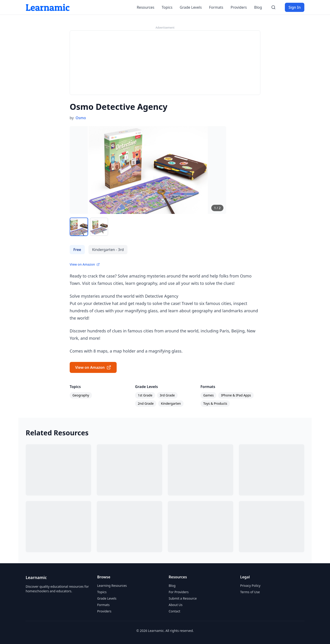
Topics (167, 7)
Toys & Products (215, 403)
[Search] (273, 7)
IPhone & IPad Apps (236, 395)
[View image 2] (99, 227)
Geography (81, 395)
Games (209, 395)
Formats (216, 7)
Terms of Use (250, 592)
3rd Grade (167, 395)
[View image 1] (79, 227)
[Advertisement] (165, 63)
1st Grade (145, 395)
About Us (176, 605)
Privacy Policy (250, 586)
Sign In (295, 7)
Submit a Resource (183, 598)
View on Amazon (85, 264)
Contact (175, 611)
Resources (146, 7)
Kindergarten (171, 403)
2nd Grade (146, 403)
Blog (258, 7)
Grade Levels (191, 7)
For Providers (179, 592)
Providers (239, 7)
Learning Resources (112, 586)
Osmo (81, 118)
